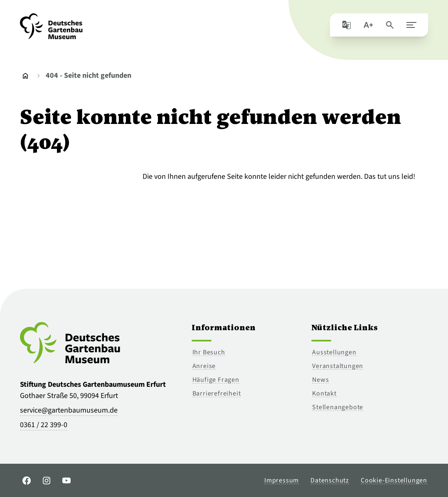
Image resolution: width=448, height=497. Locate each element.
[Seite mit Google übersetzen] (347, 25)
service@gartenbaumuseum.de (69, 410)
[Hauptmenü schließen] (411, 25)
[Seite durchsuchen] (390, 25)
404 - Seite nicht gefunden (89, 75)
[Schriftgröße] (368, 25)
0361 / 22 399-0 (44, 425)
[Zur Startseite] (51, 30)
